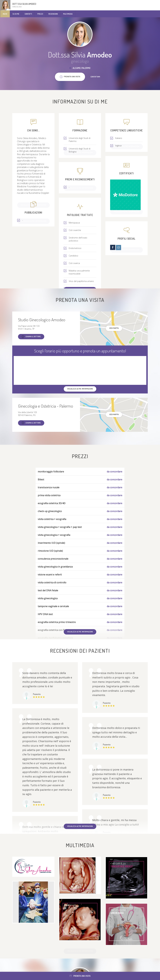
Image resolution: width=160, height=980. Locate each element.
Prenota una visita (80, 976)
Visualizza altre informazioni (80, 632)
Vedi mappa (114, 328)
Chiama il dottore (31, 337)
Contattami (95, 77)
